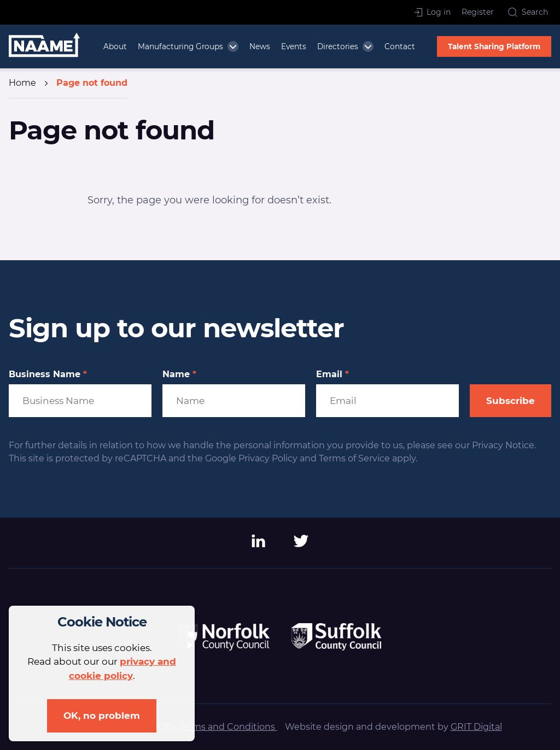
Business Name (48, 374)
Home (22, 83)
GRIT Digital (476, 727)
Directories (338, 46)
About (115, 46)
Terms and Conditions (228, 727)
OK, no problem (102, 716)
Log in (433, 12)
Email (332, 374)
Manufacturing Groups (180, 46)
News (260, 46)
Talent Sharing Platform (494, 46)
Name (179, 374)
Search (528, 12)
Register (478, 12)
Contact (400, 46)
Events (294, 46)
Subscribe (511, 401)
